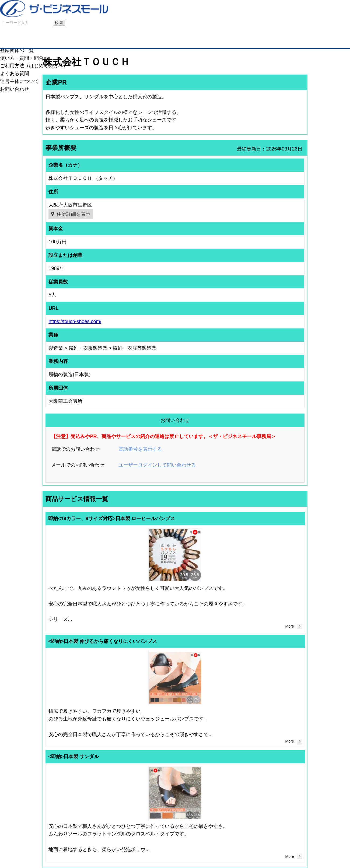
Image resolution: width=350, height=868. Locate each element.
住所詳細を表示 (73, 214)
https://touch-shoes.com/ (75, 321)
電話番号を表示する (140, 449)
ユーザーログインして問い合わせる (157, 465)
